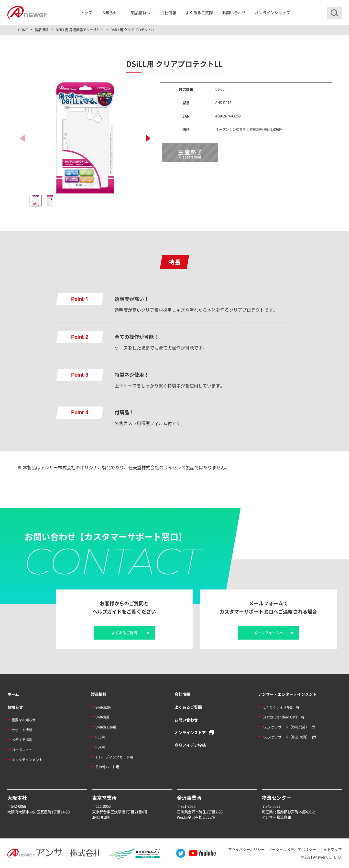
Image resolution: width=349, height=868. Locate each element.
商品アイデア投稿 (190, 745)
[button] (148, 138)
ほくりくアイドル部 (278, 707)
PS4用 (100, 747)
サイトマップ (331, 849)
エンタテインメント (27, 760)
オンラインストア (190, 732)
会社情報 (168, 13)
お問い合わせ (234, 13)
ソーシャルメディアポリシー (292, 849)
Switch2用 (103, 707)
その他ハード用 (107, 767)
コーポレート (22, 750)
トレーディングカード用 (114, 757)
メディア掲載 (22, 739)
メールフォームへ (268, 633)
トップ (86, 13)
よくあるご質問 (199, 13)
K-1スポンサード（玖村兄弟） (286, 727)
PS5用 (100, 737)
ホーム (13, 694)
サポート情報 (22, 730)
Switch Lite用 (106, 727)
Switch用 (102, 717)
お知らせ (109, 13)
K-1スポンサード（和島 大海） (286, 737)
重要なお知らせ (24, 720)
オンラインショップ (273, 13)
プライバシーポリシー (246, 849)
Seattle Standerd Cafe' (280, 717)
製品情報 (139, 13)
